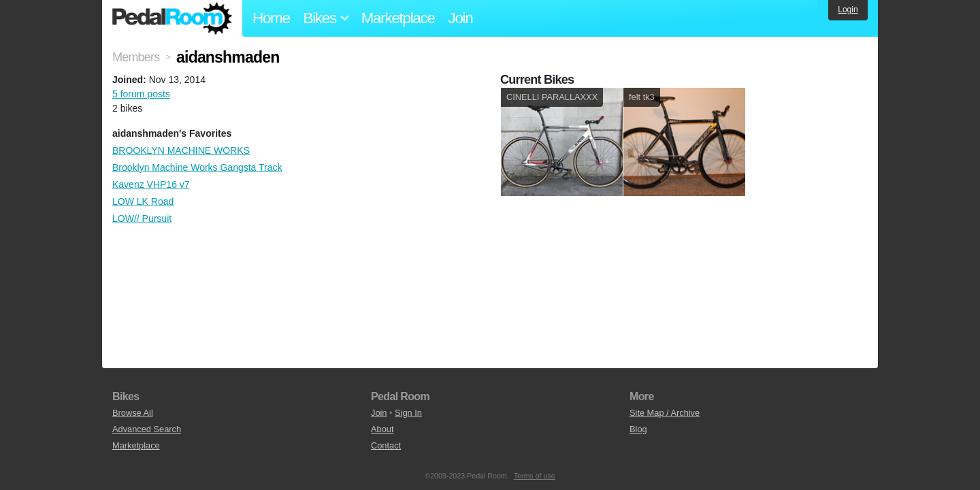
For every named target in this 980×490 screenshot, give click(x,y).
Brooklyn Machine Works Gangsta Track (197, 167)
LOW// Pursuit (142, 218)
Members (136, 57)
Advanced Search (147, 429)
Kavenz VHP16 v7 (151, 184)
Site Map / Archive (665, 413)
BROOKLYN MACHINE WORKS (181, 150)
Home (271, 18)
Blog (638, 429)
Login (848, 10)
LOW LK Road (143, 201)
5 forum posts (141, 94)
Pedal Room (172, 18)
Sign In (408, 413)
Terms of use (535, 476)
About (382, 429)
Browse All (133, 413)
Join (461, 18)
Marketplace (398, 18)
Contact (386, 445)
